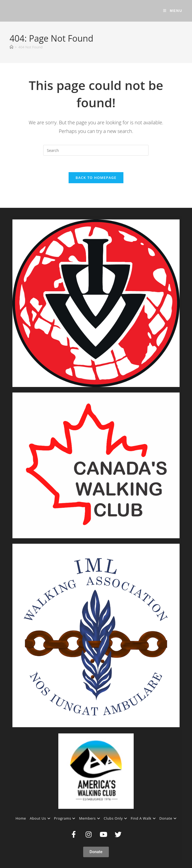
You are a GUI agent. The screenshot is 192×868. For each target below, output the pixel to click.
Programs (65, 818)
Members (90, 818)
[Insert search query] (96, 150)
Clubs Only (115, 818)
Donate (168, 818)
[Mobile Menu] (173, 11)
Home (21, 818)
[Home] (11, 47)
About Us (40, 818)
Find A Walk (143, 818)
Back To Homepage (96, 178)
